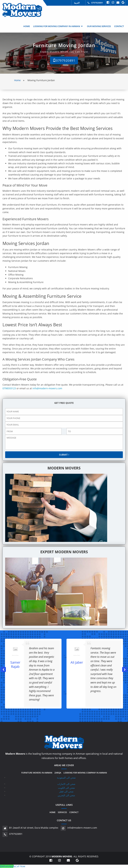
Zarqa (58, 773)
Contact (119, 26)
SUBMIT (64, 455)
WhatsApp (7, 866)
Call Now (19, 866)
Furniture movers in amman (37, 773)
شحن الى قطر (66, 791)
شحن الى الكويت (66, 788)
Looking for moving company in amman (57, 26)
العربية (77, 3)
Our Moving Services (99, 26)
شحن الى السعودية (66, 778)
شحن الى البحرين (66, 795)
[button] (125, 669)
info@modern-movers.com (47, 388)
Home (27, 26)
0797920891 (97, 3)
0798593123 (9, 388)
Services (62, 812)
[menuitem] (27, 26)
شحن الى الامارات (66, 784)
